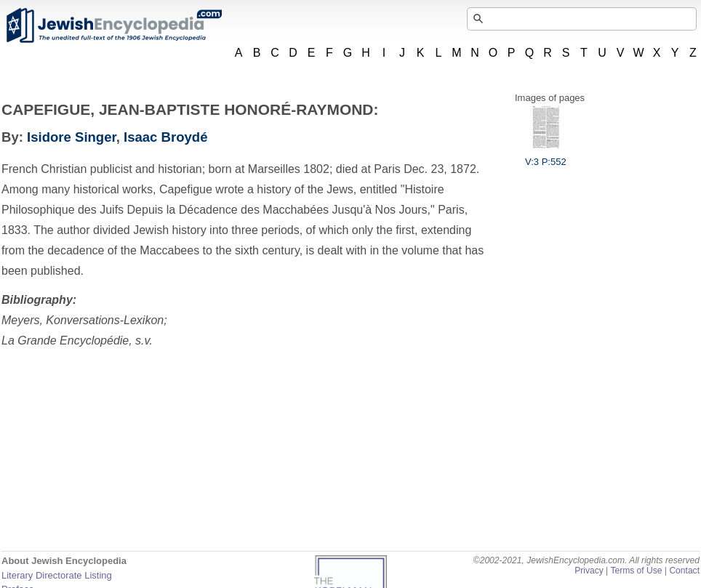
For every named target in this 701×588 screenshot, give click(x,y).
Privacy (589, 571)
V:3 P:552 (546, 156)
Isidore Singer (72, 137)
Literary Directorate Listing (57, 575)
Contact (684, 571)
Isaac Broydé (165, 137)
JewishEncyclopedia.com (113, 25)
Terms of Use (636, 571)
